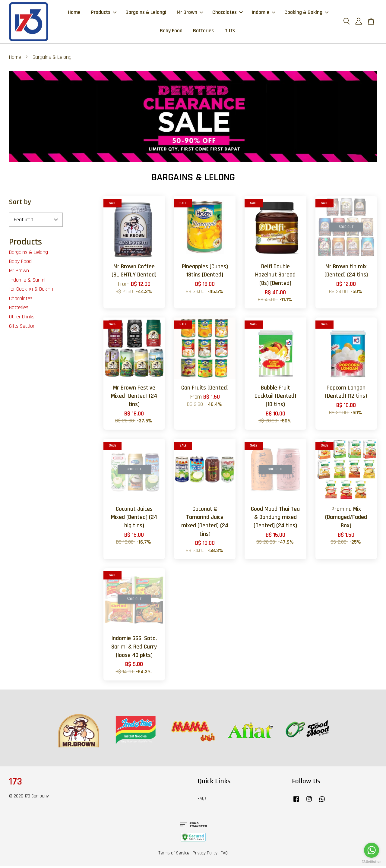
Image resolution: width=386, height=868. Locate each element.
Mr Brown (190, 13)
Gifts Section (22, 328)
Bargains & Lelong (28, 254)
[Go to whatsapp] (372, 850)
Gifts (230, 32)
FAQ (224, 855)
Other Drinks (22, 319)
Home (74, 13)
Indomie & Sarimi (27, 281)
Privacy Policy (205, 855)
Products (104, 13)
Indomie (264, 13)
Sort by (20, 204)
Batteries (203, 32)
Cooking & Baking (306, 13)
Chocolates (228, 13)
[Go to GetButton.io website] (372, 862)
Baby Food (171, 32)
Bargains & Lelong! (146, 13)
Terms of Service (174, 855)
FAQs (202, 800)
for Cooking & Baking (31, 291)
